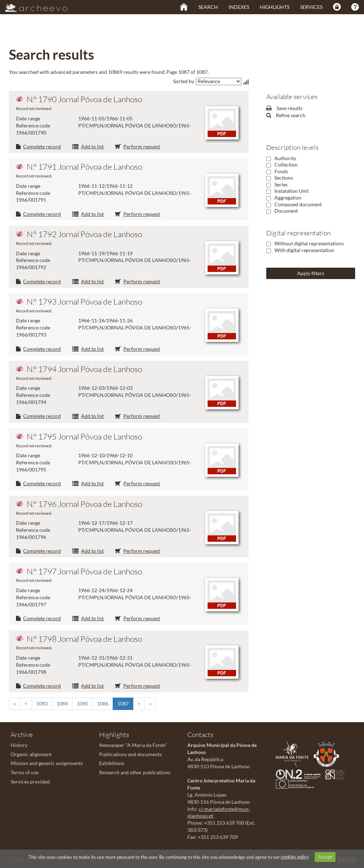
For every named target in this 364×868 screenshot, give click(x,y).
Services (311, 7)
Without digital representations (309, 243)
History (19, 745)
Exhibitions (112, 763)
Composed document (298, 204)
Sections (284, 178)
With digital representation (304, 250)
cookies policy (295, 857)
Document (286, 211)
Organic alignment (31, 754)
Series (281, 184)
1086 (103, 703)
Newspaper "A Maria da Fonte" (133, 745)
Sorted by (184, 81)
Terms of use (25, 772)
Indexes (239, 7)
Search (208, 7)
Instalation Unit (291, 191)
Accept (325, 857)
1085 (82, 703)
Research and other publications (135, 772)
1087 (123, 703)
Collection (286, 165)
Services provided (30, 782)
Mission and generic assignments (47, 763)
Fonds (281, 171)
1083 (42, 703)
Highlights (275, 7)
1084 (62, 703)
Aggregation (288, 198)
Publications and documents (130, 754)
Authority (285, 158)
